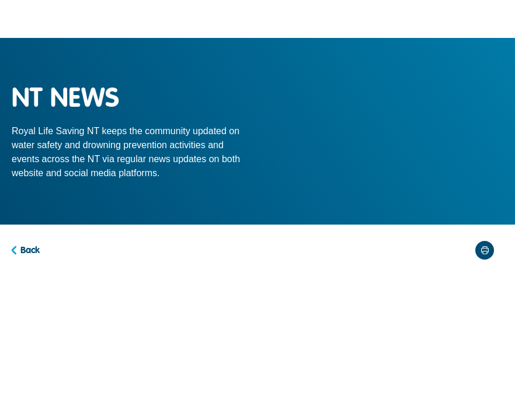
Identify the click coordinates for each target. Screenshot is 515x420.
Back (30, 250)
